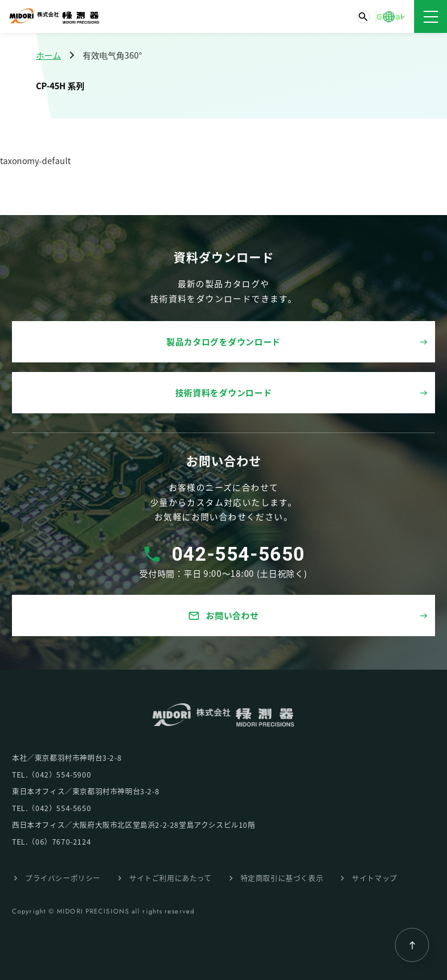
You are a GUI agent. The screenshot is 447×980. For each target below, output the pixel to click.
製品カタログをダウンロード (223, 341)
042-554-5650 (238, 554)
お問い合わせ (223, 615)
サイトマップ (375, 878)
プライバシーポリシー (63, 878)
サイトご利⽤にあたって (171, 878)
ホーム (48, 55)
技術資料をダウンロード (224, 392)
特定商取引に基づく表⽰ (282, 878)
